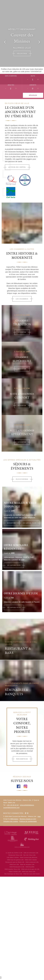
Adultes (11, 85)
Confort (22, 398)
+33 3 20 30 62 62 (13, 805)
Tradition (22, 324)
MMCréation (14, 819)
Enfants (33, 85)
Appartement (22, 434)
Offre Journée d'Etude (21, 593)
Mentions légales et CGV (28, 819)
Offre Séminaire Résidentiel (16, 547)
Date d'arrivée (11, 76)
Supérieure (22, 361)
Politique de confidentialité (28, 821)
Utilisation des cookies (11, 821)
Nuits (33, 76)
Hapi (39, 816)
